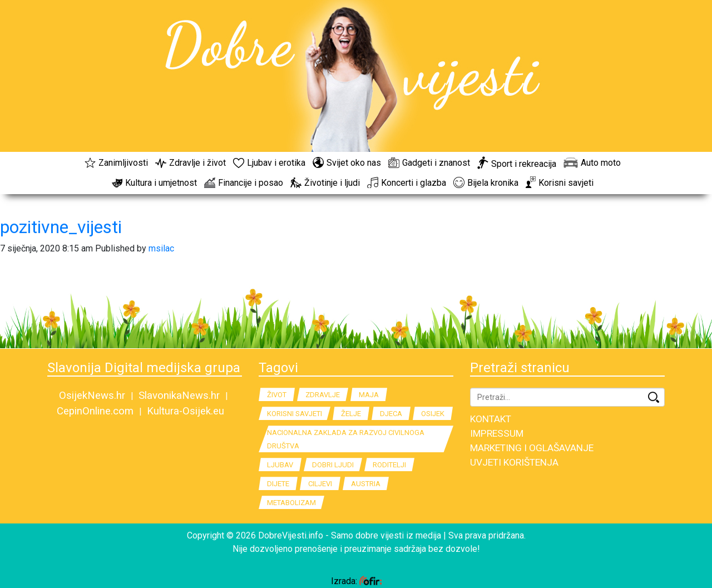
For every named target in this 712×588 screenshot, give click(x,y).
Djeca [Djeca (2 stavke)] (391, 414)
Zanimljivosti (116, 163)
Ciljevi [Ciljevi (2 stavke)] (320, 484)
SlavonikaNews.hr (179, 396)
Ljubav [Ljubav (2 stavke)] (280, 465)
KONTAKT (491, 419)
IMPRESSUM (497, 433)
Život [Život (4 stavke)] (277, 395)
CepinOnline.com (95, 411)
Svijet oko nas (347, 163)
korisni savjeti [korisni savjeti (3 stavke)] (295, 414)
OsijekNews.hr (92, 396)
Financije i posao (244, 183)
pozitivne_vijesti (61, 227)
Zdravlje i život (191, 163)
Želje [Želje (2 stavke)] (351, 414)
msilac (161, 248)
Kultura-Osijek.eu (186, 411)
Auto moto (592, 163)
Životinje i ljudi (325, 183)
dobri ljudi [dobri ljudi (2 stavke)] (333, 465)
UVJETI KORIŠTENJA (514, 462)
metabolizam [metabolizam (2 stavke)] (291, 503)
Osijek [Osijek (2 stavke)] (433, 414)
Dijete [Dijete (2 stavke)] (278, 484)
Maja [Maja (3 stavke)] (369, 395)
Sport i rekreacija (517, 164)
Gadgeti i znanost (429, 163)
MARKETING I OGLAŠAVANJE (532, 448)
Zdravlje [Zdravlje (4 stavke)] (323, 395)
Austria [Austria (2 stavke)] (366, 484)
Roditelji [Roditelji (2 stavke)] (389, 465)
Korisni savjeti (560, 183)
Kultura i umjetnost (154, 183)
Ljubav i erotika (269, 163)
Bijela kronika (486, 183)
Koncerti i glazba (407, 183)
